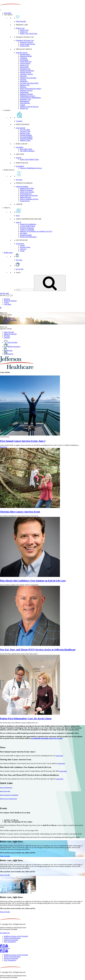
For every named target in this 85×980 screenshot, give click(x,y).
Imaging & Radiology (27, 71)
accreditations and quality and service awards (47, 738)
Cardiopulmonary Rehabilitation (30, 98)
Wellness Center (25, 140)
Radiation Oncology (26, 94)
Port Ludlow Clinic (26, 149)
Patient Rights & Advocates (29, 195)
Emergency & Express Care (25, 40)
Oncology (23, 80)
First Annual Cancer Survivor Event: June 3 (23, 441)
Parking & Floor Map (27, 188)
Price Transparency (10, 942)
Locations (19, 121)
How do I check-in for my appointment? (9, 795)
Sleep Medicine (25, 103)
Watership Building (26, 139)
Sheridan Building (26, 135)
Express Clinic (25, 46)
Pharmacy (23, 87)
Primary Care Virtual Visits (29, 34)
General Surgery (25, 63)
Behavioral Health (26, 56)
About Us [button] (7, 208)
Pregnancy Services (26, 90)
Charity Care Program (27, 192)
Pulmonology (24, 92)
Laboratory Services (26, 74)
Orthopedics (24, 81)
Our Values (24, 233)
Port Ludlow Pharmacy (27, 151)
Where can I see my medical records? (8, 799)
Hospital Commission (27, 228)
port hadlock (20, 166)
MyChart (7, 299)
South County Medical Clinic (29, 159)
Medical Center (25, 133)
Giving (22, 251)
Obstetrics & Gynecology (28, 78)
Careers (22, 245)
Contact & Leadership (27, 230)
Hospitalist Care (25, 69)
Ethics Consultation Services (29, 199)
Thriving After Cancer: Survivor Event (20, 512)
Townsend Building (26, 137)
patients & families (22, 186)
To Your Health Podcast (28, 226)
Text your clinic (25, 130)
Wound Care (24, 108)
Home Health (24, 67)
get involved (20, 244)
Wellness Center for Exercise (29, 107)
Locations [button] (7, 110)
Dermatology (24, 60)
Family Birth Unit (26, 62)
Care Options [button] (8, 15)
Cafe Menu (8, 304)
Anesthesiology (25, 54)
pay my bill (20, 269)
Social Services (25, 201)
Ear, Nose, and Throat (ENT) (29, 83)
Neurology (23, 76)
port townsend (21, 128)
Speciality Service (22, 53)
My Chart (19, 180)
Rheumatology (25, 101)
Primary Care (20, 28)
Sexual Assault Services (28, 44)
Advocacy (23, 249)
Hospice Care (24, 65)
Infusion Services (26, 72)
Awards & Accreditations (28, 224)
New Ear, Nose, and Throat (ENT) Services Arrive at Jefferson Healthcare (38, 650)
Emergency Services (27, 42)
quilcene (19, 158)
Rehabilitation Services (27, 96)
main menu (8, 13)
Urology (23, 105)
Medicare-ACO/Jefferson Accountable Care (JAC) (36, 231)
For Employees (5, 933)
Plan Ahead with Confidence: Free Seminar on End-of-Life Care (33, 581)
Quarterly (7, 338)
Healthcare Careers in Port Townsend (16, 936)
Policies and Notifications (28, 237)
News (18, 216)
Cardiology (24, 58)
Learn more (59, 756)
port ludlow (20, 147)
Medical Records (25, 197)
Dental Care (24, 32)
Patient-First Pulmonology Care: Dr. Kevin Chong (26, 718)
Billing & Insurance (26, 190)
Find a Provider (21, 21)
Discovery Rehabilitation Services (31, 168)
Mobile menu (8, 253)
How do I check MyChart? (6, 788)
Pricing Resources (26, 194)
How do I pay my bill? (5, 791)
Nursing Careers (25, 247)
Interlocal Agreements (11, 940)
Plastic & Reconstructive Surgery (31, 89)
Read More (4, 447)
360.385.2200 (4, 293)
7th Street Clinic (25, 131)
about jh (19, 222)
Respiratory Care (25, 99)
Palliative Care (25, 85)
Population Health (26, 235)
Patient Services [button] (9, 170)
